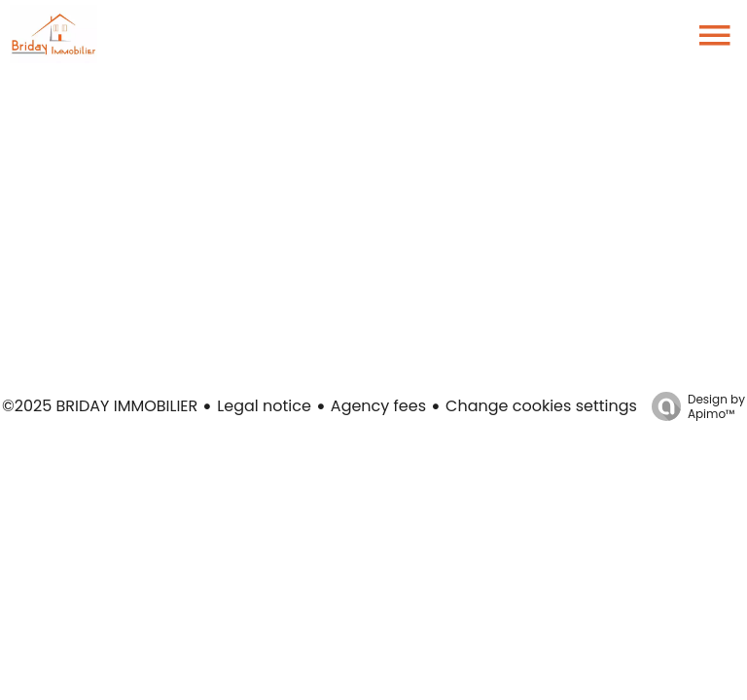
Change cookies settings (541, 406)
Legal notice (264, 406)
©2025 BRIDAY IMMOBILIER (100, 406)
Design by (694, 406)
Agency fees (378, 406)
